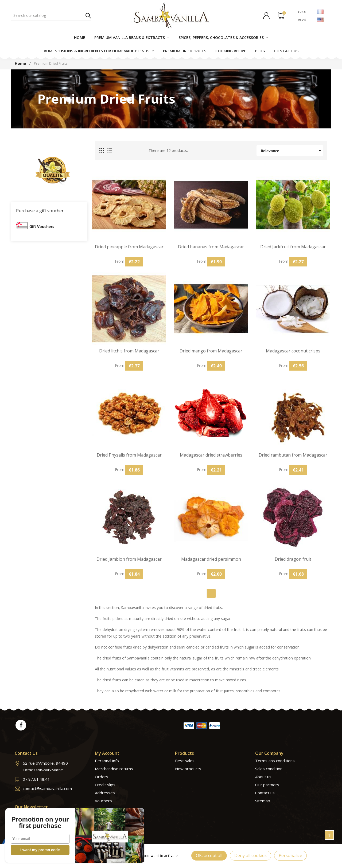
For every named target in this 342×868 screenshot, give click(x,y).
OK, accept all (209, 855)
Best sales (185, 761)
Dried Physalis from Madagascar (129, 455)
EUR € (302, 11)
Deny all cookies (250, 855)
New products (188, 769)
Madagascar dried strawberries (211, 455)
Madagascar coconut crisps (293, 351)
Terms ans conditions (275, 761)
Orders (102, 777)
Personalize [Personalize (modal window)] (290, 855)
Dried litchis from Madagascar (129, 351)
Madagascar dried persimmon (211, 559)
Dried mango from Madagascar (211, 351)
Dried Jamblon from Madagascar (129, 559)
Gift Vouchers (42, 227)
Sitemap (263, 801)
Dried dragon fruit (293, 559)
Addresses (105, 793)
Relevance (292, 151)
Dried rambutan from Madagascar (293, 455)
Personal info (107, 761)
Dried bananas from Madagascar (211, 247)
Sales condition (269, 769)
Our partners (267, 785)
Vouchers (103, 801)
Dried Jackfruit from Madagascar (293, 247)
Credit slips (105, 785)
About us (263, 777)
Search (88, 15)
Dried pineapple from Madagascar (129, 247)
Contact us (265, 793)
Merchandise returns (114, 769)
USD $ (302, 19)
